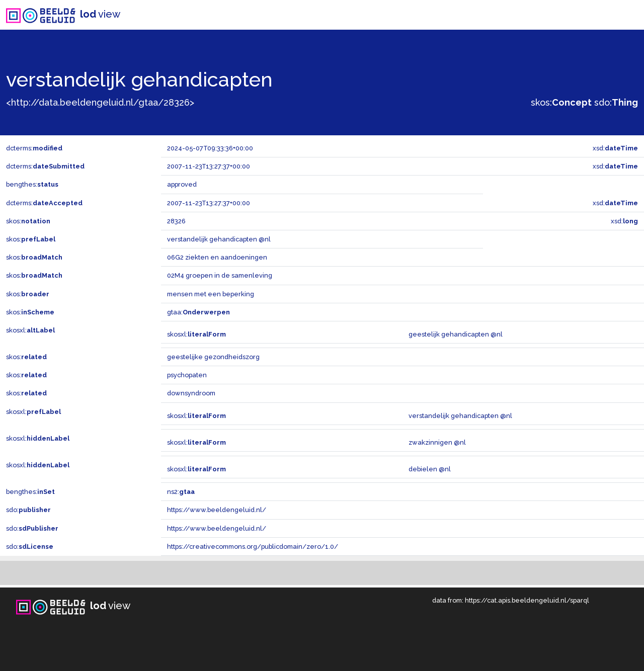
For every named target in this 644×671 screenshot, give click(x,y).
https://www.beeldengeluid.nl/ (217, 510)
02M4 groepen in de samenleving (220, 275)
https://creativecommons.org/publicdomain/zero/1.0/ (253, 547)
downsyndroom (191, 393)
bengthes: (32, 184)
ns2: (181, 492)
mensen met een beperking (211, 294)
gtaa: (198, 312)
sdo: (616, 102)
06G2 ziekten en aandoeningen (217, 257)
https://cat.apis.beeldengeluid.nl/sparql (527, 600)
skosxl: (30, 330)
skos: (561, 102)
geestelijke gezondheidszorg (213, 357)
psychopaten (187, 375)
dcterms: (34, 148)
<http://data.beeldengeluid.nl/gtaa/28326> (100, 102)
